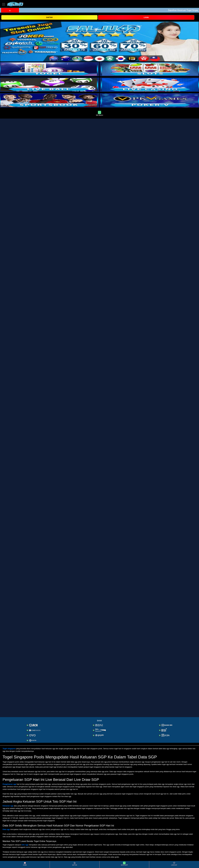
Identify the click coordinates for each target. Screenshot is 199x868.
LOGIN (146, 17)
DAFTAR (49, 17)
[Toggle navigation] (4, 4)
